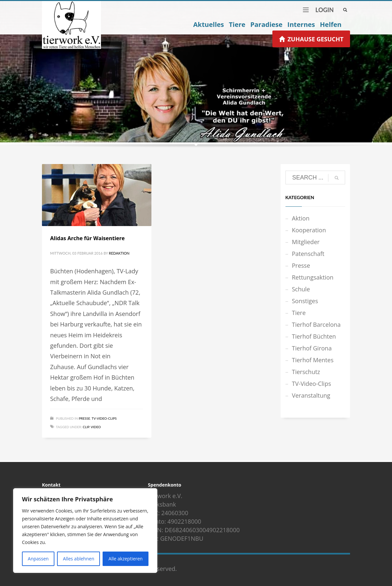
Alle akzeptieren (126, 559)
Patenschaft (308, 254)
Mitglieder (306, 242)
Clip (86, 427)
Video (96, 427)
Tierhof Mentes (313, 360)
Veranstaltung (311, 395)
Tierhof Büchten (314, 336)
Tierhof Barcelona (316, 324)
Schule (301, 289)
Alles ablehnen (78, 559)
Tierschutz (306, 372)
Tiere (299, 313)
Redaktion (119, 253)
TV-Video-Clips (104, 418)
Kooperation (309, 230)
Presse (84, 418)
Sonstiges (305, 301)
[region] (85, 531)
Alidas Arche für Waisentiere (87, 238)
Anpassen (38, 559)
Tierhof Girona (312, 348)
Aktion (301, 218)
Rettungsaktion (313, 277)
